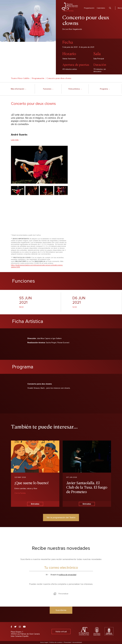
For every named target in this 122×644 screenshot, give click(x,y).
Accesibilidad (77, 642)
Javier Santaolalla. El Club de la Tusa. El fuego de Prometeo (87, 487)
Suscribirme (61, 610)
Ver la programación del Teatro (61, 517)
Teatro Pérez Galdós (20, 78)
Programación (89, 8)
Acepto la (61, 575)
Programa (105, 89)
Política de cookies (56, 642)
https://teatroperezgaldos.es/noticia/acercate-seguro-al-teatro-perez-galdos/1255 (37, 266)
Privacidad (67, 642)
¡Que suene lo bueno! (32, 483)
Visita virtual (61, 632)
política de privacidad (68, 575)
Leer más (16, 140)
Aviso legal (44, 642)
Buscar (110, 8)
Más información (18, 89)
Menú (120, 8)
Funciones (48, 89)
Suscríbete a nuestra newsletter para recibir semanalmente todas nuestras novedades (61, 559)
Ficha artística (75, 89)
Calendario (101, 8)
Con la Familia (20, 493)
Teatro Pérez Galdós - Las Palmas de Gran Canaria (70, 7)
